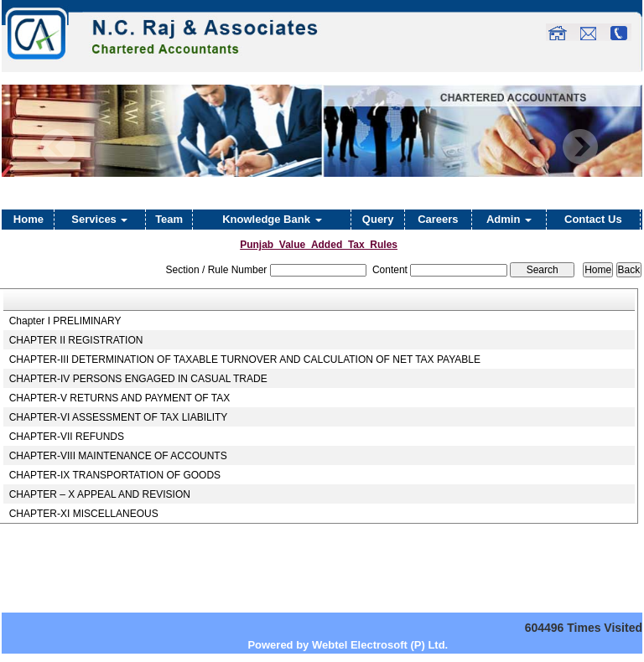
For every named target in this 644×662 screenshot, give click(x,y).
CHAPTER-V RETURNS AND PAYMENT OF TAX (120, 398)
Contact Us (593, 219)
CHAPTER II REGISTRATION (76, 340)
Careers (438, 219)
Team (169, 219)
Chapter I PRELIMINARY (65, 321)
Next (580, 147)
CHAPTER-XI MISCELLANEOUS (84, 514)
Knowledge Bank (272, 219)
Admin (509, 219)
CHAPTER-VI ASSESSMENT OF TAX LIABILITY (119, 417)
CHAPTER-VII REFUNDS (67, 437)
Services (99, 219)
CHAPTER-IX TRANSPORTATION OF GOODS (115, 475)
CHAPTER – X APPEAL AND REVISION (100, 494)
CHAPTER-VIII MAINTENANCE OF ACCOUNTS (118, 456)
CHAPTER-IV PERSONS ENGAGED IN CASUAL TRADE (138, 379)
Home (29, 219)
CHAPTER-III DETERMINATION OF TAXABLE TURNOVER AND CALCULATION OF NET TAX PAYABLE (245, 359)
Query (378, 219)
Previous (58, 147)
